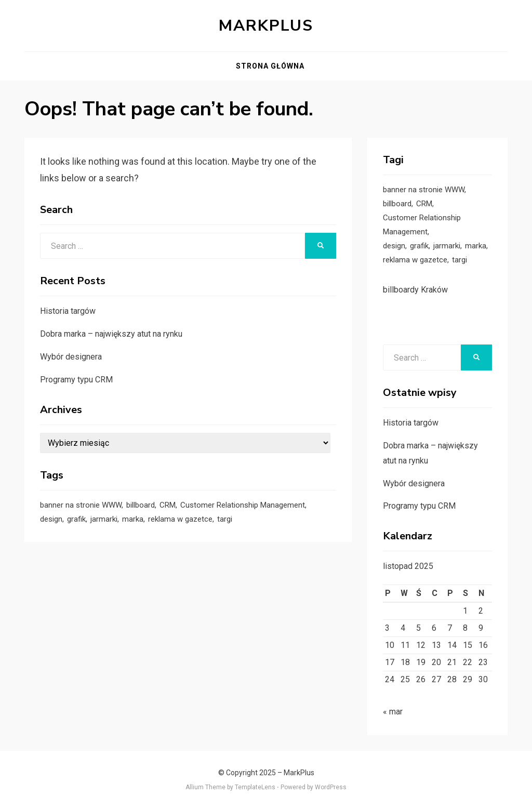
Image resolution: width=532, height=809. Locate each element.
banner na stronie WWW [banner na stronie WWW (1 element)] (81, 505)
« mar (393, 712)
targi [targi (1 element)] (225, 519)
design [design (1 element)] (51, 519)
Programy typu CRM (76, 380)
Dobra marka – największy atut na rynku (111, 334)
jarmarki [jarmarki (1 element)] (104, 519)
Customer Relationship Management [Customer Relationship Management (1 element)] (243, 505)
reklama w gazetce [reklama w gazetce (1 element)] (180, 519)
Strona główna (270, 66)
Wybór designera (71, 357)
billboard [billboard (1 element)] (141, 505)
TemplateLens (255, 787)
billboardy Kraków (415, 290)
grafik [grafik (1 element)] (76, 519)
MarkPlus (266, 26)
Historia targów (68, 311)
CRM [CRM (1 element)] (168, 505)
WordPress (331, 787)
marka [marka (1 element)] (133, 519)
